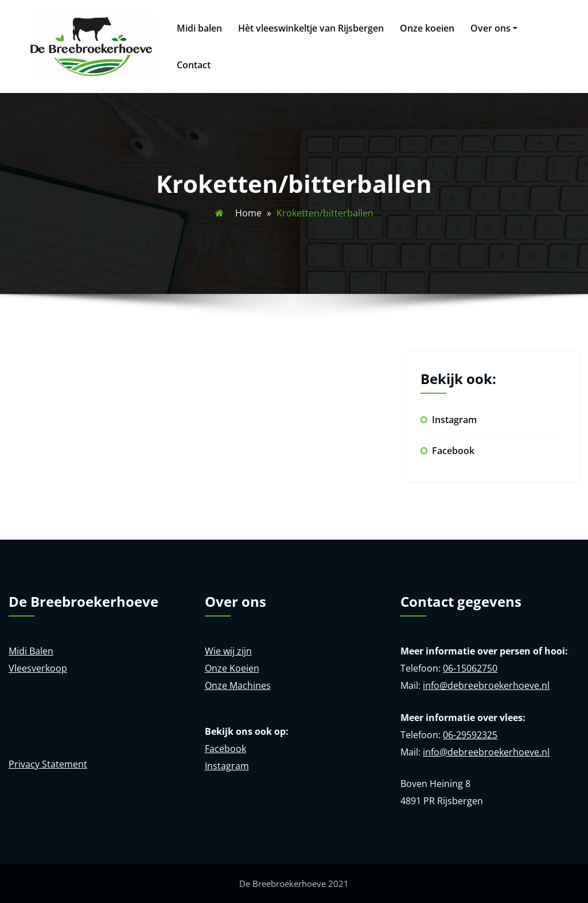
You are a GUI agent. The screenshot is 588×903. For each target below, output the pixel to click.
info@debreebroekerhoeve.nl (486, 685)
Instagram (454, 420)
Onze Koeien (232, 668)
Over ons (494, 28)
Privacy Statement (48, 764)
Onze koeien (427, 28)
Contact (194, 65)
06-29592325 (470, 735)
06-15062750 (470, 668)
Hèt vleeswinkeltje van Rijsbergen (311, 28)
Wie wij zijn (228, 651)
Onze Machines (238, 685)
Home (248, 213)
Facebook (453, 451)
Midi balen (199, 28)
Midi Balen (31, 651)
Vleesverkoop (38, 668)
